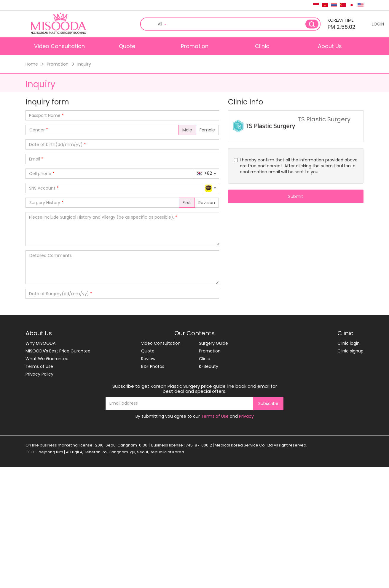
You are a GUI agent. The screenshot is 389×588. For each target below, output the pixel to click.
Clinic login (349, 343)
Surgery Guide (213, 343)
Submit (296, 196)
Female (207, 130)
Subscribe (268, 403)
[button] (206, 173)
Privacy (246, 416)
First (187, 203)
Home (32, 64)
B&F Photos (153, 366)
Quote (127, 46)
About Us (330, 46)
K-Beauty (209, 366)
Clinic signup (350, 351)
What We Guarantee (47, 359)
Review (148, 359)
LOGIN (378, 24)
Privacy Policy (39, 374)
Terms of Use (39, 366)
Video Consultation (59, 46)
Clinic (262, 46)
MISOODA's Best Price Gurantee (58, 351)
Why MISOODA (40, 343)
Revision (207, 203)
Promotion (195, 46)
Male (187, 130)
